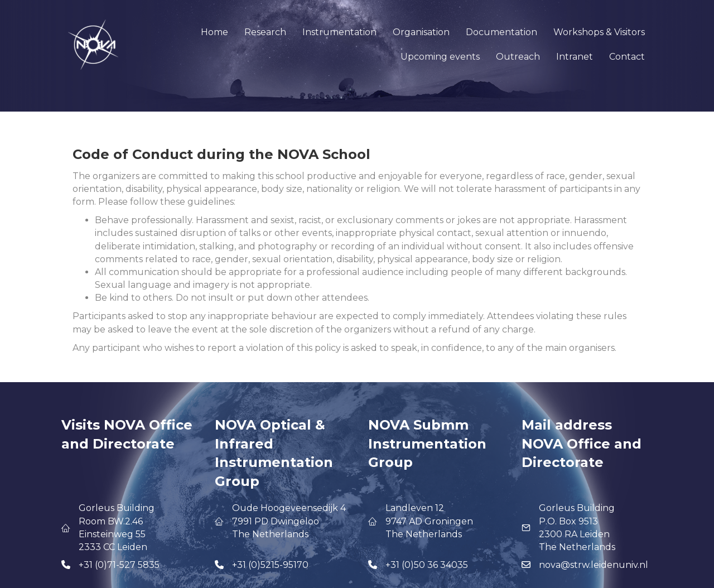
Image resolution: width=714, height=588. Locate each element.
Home (214, 32)
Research (265, 32)
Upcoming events (440, 57)
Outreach (518, 57)
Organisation (421, 32)
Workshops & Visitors (599, 32)
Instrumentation (339, 32)
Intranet (575, 57)
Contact (627, 57)
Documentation (501, 32)
